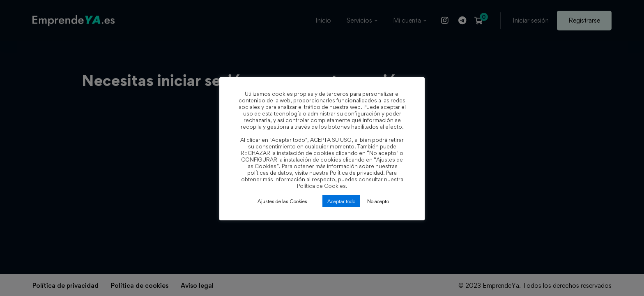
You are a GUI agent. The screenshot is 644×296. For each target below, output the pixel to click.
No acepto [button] (378, 201)
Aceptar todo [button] (341, 201)
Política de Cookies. (322, 186)
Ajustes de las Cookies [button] (282, 201)
